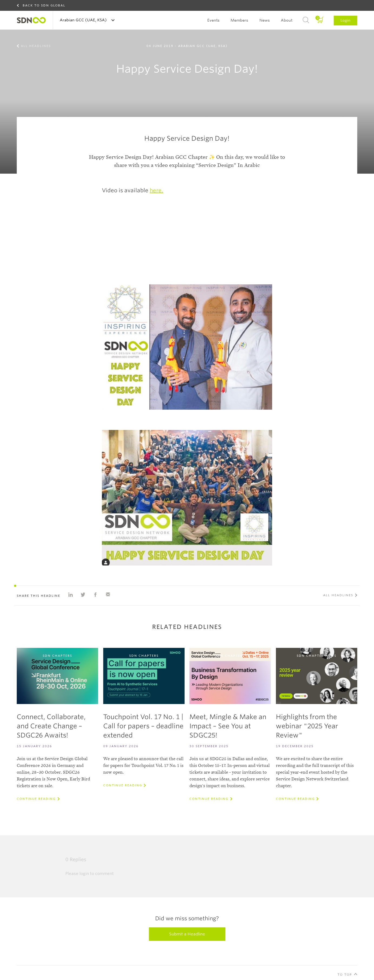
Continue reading (36, 799)
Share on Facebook (95, 595)
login (84, 874)
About (287, 20)
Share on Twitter (83, 595)
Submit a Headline (187, 934)
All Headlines (36, 46)
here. (156, 190)
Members (239, 20)
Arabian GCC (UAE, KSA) (84, 20)
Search (306, 20)
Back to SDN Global (44, 5)
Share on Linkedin (71, 595)
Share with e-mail (108, 595)
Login (345, 20)
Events (213, 20)
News (265, 20)
